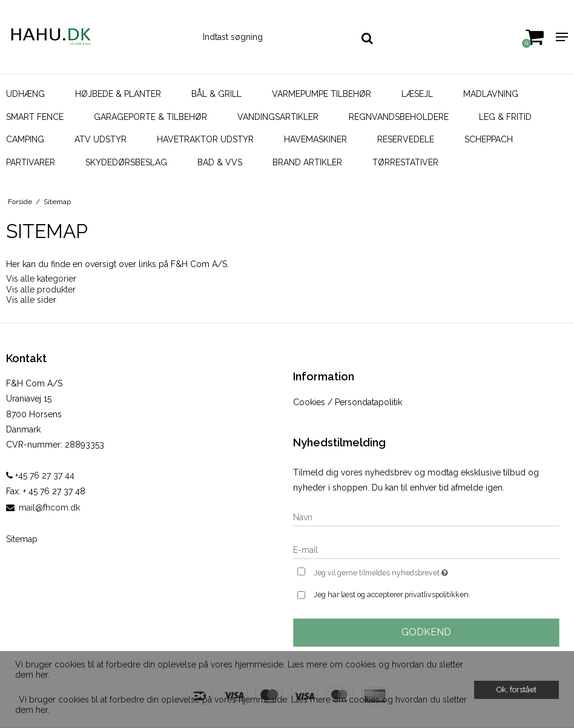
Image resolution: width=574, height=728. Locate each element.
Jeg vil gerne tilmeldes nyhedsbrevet (411, 571)
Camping (25, 139)
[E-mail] (426, 549)
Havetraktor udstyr (205, 139)
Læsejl (417, 94)
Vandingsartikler (278, 117)
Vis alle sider (31, 300)
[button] (17, 690)
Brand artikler (307, 162)
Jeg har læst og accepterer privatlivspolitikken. (392, 594)
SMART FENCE (35, 117)
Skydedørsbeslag (126, 162)
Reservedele (406, 139)
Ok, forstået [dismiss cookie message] (516, 690)
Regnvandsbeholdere (399, 117)
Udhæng (25, 94)
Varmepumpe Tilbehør (322, 94)
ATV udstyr (101, 139)
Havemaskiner (315, 139)
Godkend (426, 632)
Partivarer (31, 162)
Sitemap (22, 539)
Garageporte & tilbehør (150, 117)
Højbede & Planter (118, 94)
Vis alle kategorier (41, 279)
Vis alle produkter (41, 290)
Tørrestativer (405, 162)
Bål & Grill (216, 94)
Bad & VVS (220, 162)
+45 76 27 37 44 (40, 475)
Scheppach (489, 139)
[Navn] (426, 517)
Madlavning (491, 94)
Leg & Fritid (505, 117)
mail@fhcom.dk (49, 508)
